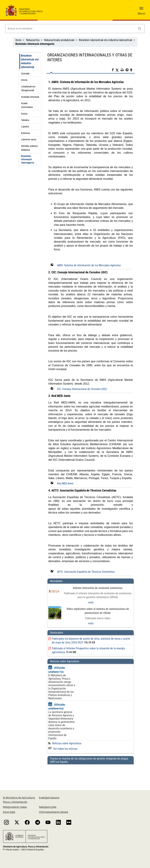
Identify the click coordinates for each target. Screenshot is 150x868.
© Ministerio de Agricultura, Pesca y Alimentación (19, 800)
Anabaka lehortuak (30, 97)
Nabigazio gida (48, 807)
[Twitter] (118, 70)
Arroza (24, 80)
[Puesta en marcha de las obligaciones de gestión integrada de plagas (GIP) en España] (91, 774)
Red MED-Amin (65, 483)
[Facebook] (114, 70)
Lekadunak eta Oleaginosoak (28, 88)
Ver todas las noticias (63, 749)
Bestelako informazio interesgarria (28, 159)
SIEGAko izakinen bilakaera (29, 148)
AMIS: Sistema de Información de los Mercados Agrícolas (89, 265)
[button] (141, 10)
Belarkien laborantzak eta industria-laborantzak (106, 40)
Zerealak (25, 74)
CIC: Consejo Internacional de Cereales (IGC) (82, 389)
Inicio (18, 40)
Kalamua (25, 133)
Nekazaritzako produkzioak (59, 40)
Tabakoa (25, 120)
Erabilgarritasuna (49, 797)
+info (91, 603)
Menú (141, 13)
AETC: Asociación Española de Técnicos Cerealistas (86, 572)
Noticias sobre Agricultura (67, 743)
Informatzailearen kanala (54, 812)
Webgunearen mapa (15, 807)
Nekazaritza (33, 40)
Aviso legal (9, 812)
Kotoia (24, 114)
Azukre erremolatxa (27, 105)
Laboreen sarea (29, 139)
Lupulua (25, 126)
